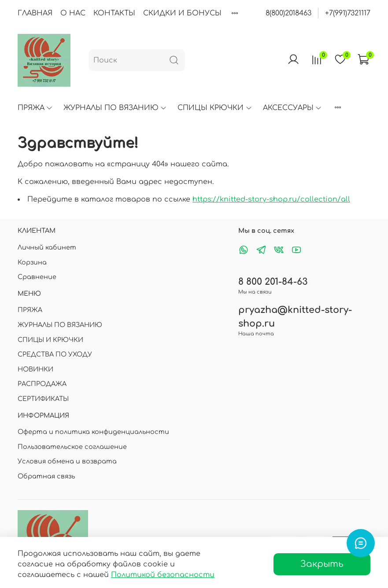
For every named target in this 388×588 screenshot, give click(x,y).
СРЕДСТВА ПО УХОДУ (55, 354)
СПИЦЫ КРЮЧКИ (215, 108)
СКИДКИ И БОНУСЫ (182, 13)
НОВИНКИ (35, 369)
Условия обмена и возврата (67, 461)
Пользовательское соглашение (72, 447)
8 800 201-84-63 (273, 282)
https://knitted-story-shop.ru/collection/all (271, 199)
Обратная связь (46, 476)
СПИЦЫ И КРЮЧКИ (50, 340)
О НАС (73, 13)
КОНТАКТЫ (114, 13)
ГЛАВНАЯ (35, 13)
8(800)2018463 (288, 13)
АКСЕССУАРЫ (292, 108)
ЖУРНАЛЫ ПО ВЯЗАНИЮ (115, 108)
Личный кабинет (47, 247)
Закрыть (322, 564)
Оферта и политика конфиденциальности (93, 432)
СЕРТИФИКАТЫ (43, 399)
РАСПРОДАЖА (42, 384)
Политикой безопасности (163, 575)
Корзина (32, 262)
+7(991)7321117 (348, 13)
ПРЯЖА (35, 108)
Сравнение (37, 277)
